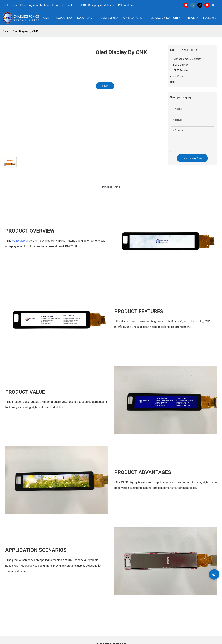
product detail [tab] (111, 187)
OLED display (20, 241)
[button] (219, 18)
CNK (5, 31)
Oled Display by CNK (25, 31)
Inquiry (105, 86)
